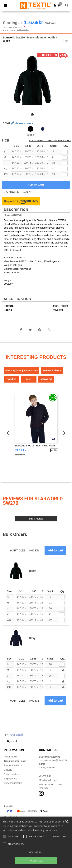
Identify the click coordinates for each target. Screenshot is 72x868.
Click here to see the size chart (50, 141)
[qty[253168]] (65, 163)
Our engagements (13, 783)
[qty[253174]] (65, 152)
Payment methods (13, 765)
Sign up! (12, 741)
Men (29, 379)
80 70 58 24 (45, 776)
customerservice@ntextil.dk (53, 760)
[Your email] (32, 735)
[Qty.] (62, 597)
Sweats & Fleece (52, 370)
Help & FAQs (10, 779)
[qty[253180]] (65, 175)
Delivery (8, 770)
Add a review (36, 519)
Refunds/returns (12, 774)
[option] (36, 81)
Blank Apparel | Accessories (22, 370)
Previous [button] (8, 83)
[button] (55, 5)
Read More (52, 830)
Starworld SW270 (13, 215)
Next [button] (66, 83)
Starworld (9, 37)
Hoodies (12, 379)
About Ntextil (10, 757)
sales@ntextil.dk (47, 768)
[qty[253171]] (65, 158)
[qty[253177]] (65, 169)
